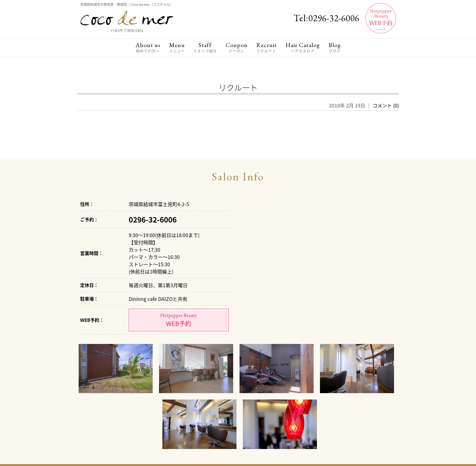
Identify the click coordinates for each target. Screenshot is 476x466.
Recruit (267, 48)
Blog (335, 48)
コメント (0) (386, 105)
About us (148, 48)
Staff (205, 48)
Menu (177, 48)
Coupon (237, 48)
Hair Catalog (303, 48)
